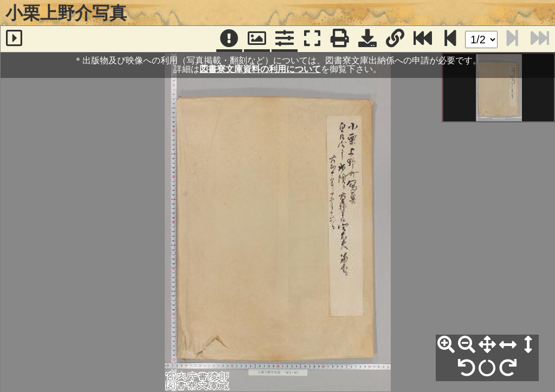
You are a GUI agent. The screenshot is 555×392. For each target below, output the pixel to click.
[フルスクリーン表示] (312, 39)
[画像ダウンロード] (367, 39)
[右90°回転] (508, 368)
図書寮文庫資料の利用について (260, 69)
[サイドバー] (14, 39)
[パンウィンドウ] (257, 39)
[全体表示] (487, 345)
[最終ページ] (423, 39)
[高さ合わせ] (528, 345)
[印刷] (340, 39)
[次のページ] (450, 39)
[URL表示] (395, 39)
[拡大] (446, 345)
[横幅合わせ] (508, 345)
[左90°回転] (467, 368)
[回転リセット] (487, 368)
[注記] (229, 39)
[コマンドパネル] (285, 39)
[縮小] (467, 345)
